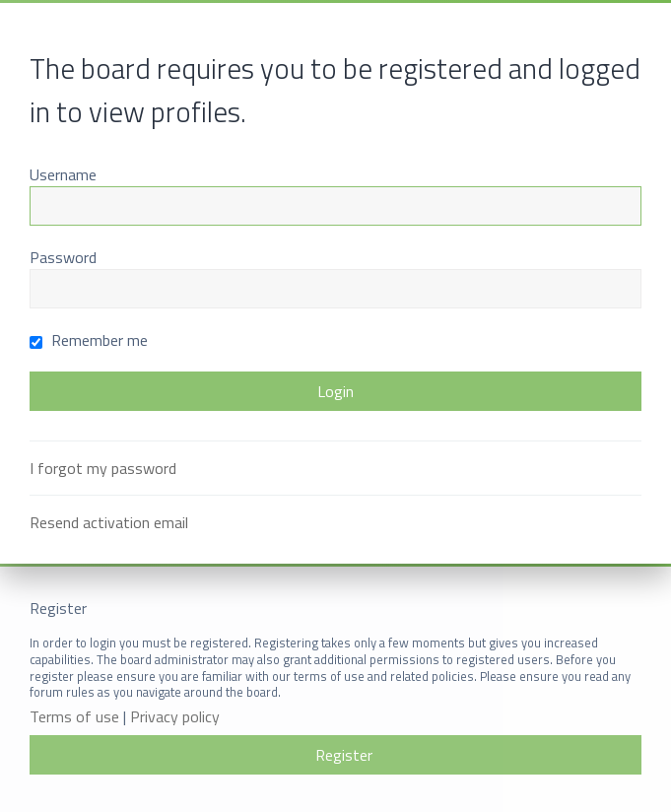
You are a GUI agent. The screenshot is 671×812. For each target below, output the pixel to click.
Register (344, 755)
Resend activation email (109, 522)
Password (63, 257)
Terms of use (74, 717)
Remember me (89, 340)
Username (63, 174)
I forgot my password (103, 468)
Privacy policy (175, 717)
